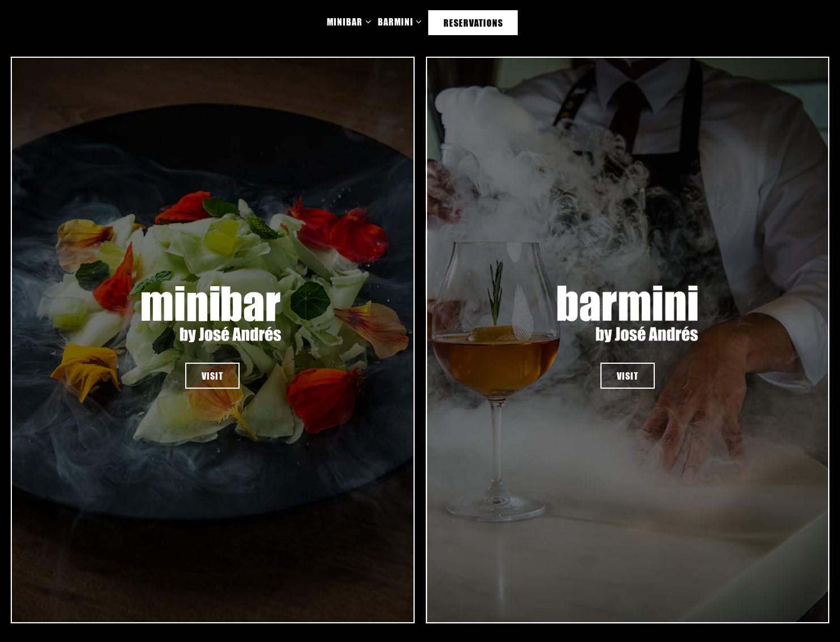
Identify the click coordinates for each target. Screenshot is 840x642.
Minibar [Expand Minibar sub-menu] (347, 21)
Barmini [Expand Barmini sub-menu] (398, 21)
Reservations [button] (473, 23)
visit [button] (212, 376)
